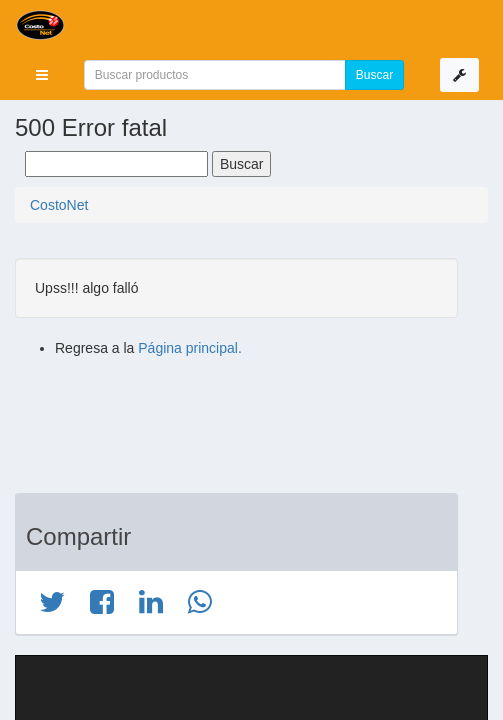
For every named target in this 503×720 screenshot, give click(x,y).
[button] (42, 75)
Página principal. (190, 348)
